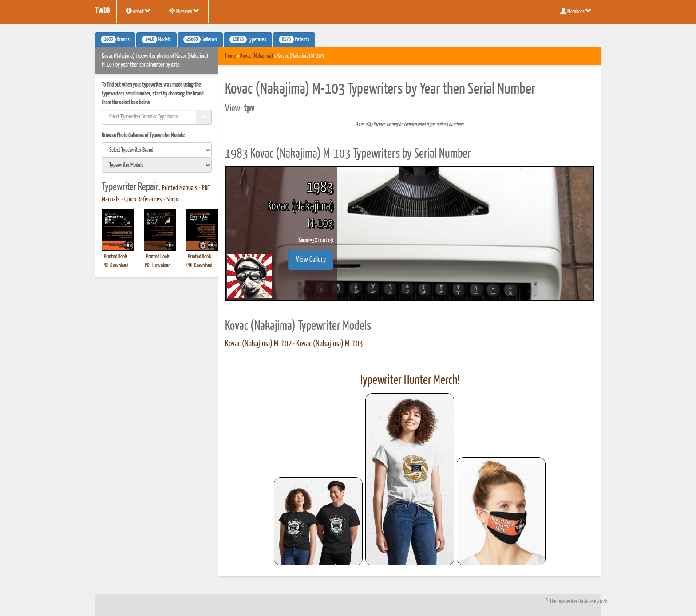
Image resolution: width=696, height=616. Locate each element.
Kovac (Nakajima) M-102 (258, 344)
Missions (184, 11)
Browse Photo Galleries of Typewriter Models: (143, 136)
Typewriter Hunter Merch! (409, 380)
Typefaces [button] (248, 39)
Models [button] (156, 39)
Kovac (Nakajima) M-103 (329, 344)
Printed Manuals (180, 188)
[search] (157, 150)
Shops (173, 200)
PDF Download (115, 266)
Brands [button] (115, 39)
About (138, 11)
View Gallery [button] (311, 260)
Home (230, 56)
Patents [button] (294, 39)
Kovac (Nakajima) (257, 56)
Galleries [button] (200, 39)
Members (576, 11)
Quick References (143, 200)
